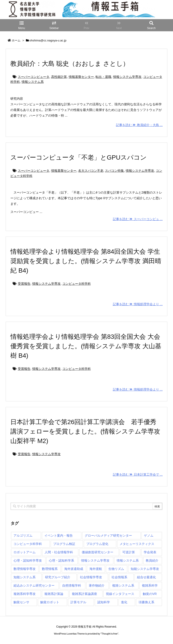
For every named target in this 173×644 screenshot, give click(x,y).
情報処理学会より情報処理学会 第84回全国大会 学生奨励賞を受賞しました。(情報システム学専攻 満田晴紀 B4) (86, 261)
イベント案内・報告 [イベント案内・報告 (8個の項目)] (59, 536)
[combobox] (86, 506)
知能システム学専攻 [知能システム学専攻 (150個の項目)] (145, 569)
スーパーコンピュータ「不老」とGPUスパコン (79, 157)
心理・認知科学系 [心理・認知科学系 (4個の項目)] (61, 560)
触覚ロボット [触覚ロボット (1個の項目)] (50, 602)
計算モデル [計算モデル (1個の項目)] (78, 602)
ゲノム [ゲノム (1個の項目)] (149, 536)
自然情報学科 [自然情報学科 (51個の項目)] (72, 585)
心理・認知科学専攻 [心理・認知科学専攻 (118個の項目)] (28, 560)
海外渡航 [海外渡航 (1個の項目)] (96, 569)
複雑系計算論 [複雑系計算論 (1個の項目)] (54, 594)
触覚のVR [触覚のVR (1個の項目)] (150, 594)
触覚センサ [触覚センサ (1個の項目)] (21, 602)
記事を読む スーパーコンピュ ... (138, 219)
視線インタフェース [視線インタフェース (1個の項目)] (120, 594)
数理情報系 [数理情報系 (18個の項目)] (50, 569)
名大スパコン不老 (91, 171)
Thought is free (109, 634)
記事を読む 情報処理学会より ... (138, 304)
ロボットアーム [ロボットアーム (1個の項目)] (25, 552)
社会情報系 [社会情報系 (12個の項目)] (119, 577)
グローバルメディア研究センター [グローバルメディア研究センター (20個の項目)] (108, 536)
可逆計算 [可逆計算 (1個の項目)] (129, 552)
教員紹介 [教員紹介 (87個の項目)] (152, 560)
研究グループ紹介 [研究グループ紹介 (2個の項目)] (58, 577)
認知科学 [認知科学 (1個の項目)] (104, 602)
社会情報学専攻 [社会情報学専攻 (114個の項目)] (91, 577)
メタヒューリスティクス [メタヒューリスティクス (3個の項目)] (137, 544)
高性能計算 (59, 77)
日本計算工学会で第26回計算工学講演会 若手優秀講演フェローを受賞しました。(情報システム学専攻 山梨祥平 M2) (85, 431)
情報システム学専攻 (127, 77)
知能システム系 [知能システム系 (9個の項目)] (25, 577)
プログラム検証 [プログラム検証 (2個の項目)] (64, 544)
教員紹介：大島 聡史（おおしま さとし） (70, 64)
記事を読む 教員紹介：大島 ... (139, 125)
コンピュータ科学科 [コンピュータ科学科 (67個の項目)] (28, 544)
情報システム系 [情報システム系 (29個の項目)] (128, 560)
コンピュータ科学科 (77, 284)
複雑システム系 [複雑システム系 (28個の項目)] (123, 585)
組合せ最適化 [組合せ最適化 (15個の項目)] (146, 577)
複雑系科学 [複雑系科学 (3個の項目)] (150, 585)
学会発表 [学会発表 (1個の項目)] (150, 552)
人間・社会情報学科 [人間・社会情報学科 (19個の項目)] (59, 552)
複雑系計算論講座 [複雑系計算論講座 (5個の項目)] (84, 594)
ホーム (16, 40)
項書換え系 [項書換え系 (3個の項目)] (146, 602)
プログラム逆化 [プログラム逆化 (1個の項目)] (97, 544)
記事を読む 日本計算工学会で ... (138, 475)
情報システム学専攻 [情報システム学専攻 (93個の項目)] (95, 560)
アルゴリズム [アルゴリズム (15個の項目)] (23, 536)
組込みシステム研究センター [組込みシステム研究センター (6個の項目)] (34, 585)
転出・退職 (103, 77)
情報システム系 (33, 82)
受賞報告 (24, 284)
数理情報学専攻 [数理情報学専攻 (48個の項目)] (25, 569)
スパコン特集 (114, 171)
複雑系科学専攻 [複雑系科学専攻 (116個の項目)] (25, 594)
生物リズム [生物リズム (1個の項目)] (116, 569)
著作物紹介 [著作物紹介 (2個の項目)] (97, 585)
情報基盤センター (81, 77)
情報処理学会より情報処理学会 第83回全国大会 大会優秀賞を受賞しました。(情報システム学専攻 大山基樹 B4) (86, 346)
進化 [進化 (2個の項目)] (124, 602)
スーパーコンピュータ (34, 77)
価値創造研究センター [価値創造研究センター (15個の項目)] (98, 552)
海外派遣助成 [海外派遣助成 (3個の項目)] (74, 569)
